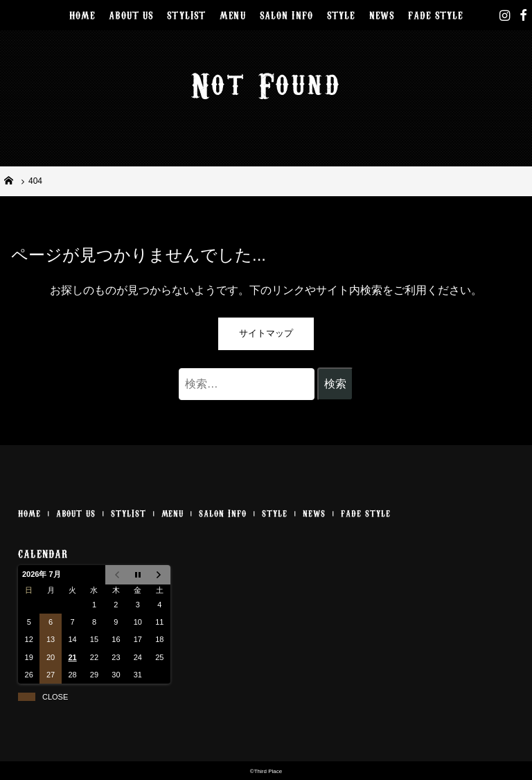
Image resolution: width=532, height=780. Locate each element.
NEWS (382, 14)
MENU (233, 14)
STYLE (341, 14)
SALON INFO (286, 14)
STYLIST (186, 14)
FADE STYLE (435, 14)
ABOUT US (131, 14)
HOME (82, 14)
